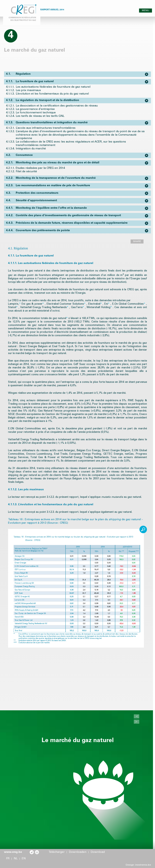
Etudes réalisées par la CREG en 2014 (40, 168)
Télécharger (57, 852)
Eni (107, 304)
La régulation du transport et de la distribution (43, 101)
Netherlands (61, 308)
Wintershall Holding (100, 308)
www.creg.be (13, 852)
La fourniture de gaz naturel (30, 82)
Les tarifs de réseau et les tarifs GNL (40, 116)
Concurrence (19, 155)
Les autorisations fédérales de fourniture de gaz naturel (53, 87)
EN (24, 859)
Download (98, 852)
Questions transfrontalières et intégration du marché (47, 123)
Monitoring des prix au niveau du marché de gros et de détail (53, 163)
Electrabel (95, 304)
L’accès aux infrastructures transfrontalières (46, 128)
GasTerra (78, 308)
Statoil (13, 308)
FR (8, 859)
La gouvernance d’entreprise (35, 109)
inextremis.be (143, 865)
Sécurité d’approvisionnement (31, 201)
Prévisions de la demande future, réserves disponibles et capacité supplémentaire (67, 223)
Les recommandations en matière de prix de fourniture (48, 186)
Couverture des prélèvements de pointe (38, 231)
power (40, 304)
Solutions (79, 304)
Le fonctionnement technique (36, 113)
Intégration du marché (31, 149)
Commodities (137, 304)
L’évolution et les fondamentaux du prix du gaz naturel (52, 94)
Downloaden (78, 852)
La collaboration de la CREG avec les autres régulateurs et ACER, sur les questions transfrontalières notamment (71, 144)
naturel (63, 319)
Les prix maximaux (28, 90)
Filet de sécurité (26, 172)
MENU (146, 11)
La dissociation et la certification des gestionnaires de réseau (57, 106)
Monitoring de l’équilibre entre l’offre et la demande (46, 208)
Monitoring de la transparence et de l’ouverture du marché (51, 178)
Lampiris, (15, 304)
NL (16, 859)
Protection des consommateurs (32, 193)
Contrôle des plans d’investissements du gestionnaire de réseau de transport (63, 216)
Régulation (18, 74)
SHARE (137, 241)
